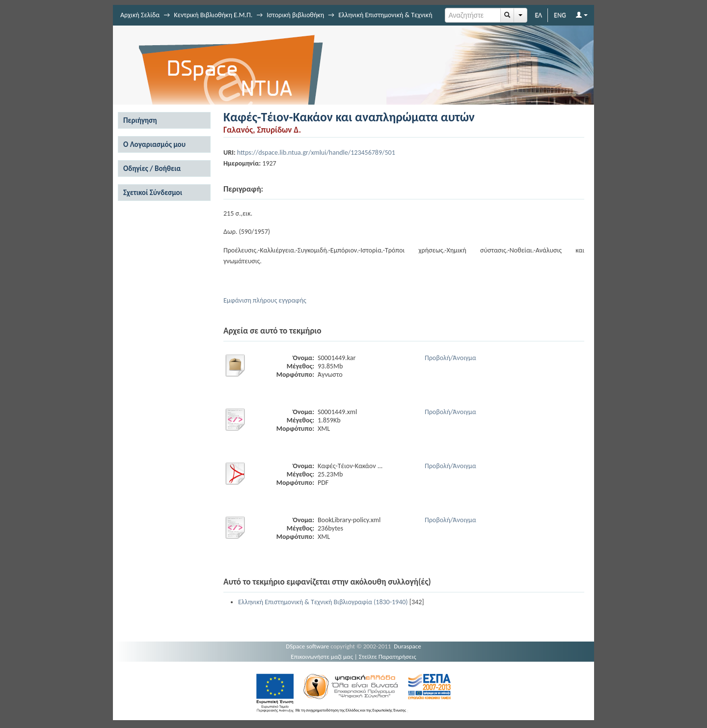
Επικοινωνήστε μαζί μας (322, 657)
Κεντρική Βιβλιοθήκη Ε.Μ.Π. (213, 15)
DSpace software (307, 646)
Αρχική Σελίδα (140, 15)
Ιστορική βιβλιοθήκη (295, 15)
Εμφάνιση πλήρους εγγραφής (265, 300)
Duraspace (408, 646)
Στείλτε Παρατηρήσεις (388, 657)
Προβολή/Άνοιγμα (450, 358)
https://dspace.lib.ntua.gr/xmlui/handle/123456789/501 (316, 153)
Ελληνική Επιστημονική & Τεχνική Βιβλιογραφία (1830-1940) (323, 602)
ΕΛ (538, 15)
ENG (560, 15)
